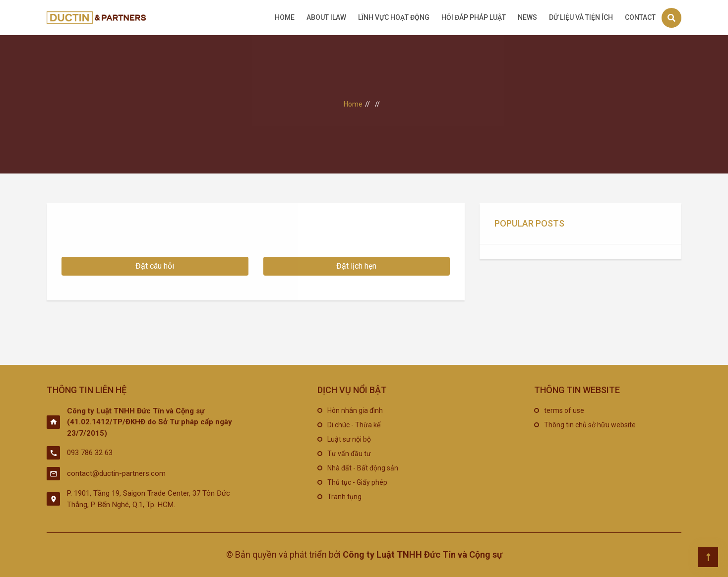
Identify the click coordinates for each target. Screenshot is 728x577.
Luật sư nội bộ (349, 439)
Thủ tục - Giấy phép (357, 482)
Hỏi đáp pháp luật (474, 17)
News (527, 17)
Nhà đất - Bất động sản (363, 468)
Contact (640, 17)
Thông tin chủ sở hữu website (590, 425)
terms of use (564, 410)
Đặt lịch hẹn (356, 266)
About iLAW (326, 17)
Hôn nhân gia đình (355, 410)
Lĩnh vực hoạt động (394, 17)
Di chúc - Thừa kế (354, 425)
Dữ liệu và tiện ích (581, 17)
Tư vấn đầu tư (349, 454)
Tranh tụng (344, 497)
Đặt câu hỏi (155, 266)
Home (285, 17)
